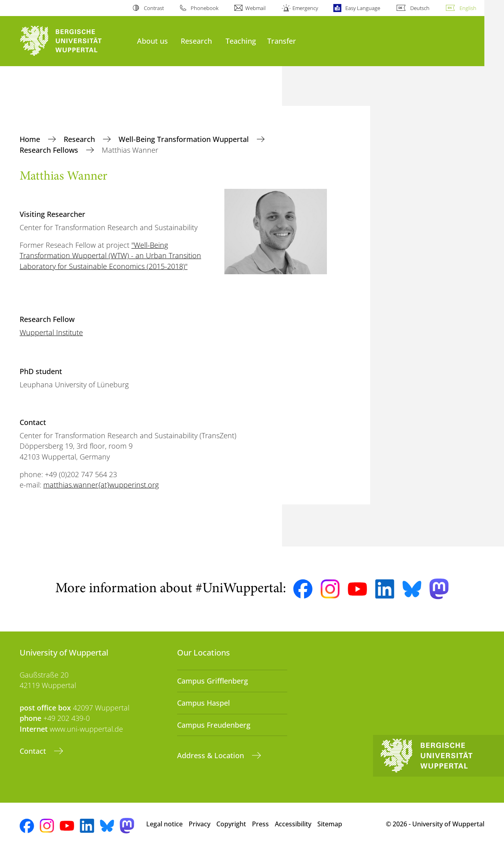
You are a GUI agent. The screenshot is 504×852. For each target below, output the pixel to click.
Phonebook (205, 8)
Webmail (255, 8)
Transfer (282, 41)
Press (260, 824)
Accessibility (293, 824)
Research (196, 41)
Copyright (231, 824)
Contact (34, 751)
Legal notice (164, 824)
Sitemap (330, 824)
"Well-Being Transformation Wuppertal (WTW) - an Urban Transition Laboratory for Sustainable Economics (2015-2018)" (110, 256)
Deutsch (420, 8)
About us (152, 41)
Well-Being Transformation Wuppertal (185, 139)
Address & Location (212, 755)
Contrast (154, 8)
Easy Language (363, 8)
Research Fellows (50, 150)
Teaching (241, 41)
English (468, 8)
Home (31, 139)
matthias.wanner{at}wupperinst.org (101, 485)
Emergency (305, 8)
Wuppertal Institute (51, 332)
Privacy (200, 824)
